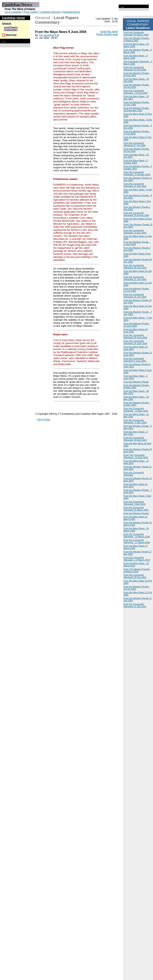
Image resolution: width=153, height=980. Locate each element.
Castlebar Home (13, 18)
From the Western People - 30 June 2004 (137, 325)
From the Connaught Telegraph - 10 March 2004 (137, 559)
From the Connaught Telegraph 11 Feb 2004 (135, 605)
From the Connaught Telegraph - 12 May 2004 (136, 410)
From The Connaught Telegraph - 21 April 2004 (136, 456)
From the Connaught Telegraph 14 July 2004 (135, 296)
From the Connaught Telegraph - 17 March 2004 (137, 541)
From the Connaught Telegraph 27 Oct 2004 (135, 144)
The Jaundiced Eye (49, 35)
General (7, 23)
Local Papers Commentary (11, 29)
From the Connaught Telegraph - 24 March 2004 (137, 535)
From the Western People (136, 382)
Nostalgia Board (71, 12)
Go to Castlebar (13, 12)
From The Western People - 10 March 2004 (137, 570)
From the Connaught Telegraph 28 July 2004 (135, 266)
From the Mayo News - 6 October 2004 (136, 162)
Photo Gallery (31, 12)
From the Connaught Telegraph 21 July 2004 (135, 278)
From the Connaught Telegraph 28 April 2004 (135, 439)
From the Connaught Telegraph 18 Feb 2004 (135, 576)
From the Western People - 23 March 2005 (137, 39)
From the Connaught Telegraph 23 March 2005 (136, 34)
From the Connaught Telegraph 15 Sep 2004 (135, 185)
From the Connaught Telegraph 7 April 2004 (134, 503)
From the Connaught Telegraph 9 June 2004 (135, 360)
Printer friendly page (107, 34)
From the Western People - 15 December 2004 (137, 109)
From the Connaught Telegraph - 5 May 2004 (135, 421)
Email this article (109, 32)
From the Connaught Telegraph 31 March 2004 (136, 509)
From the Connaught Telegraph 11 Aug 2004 (135, 232)
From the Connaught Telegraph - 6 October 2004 (137, 173)
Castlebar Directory (50, 12)
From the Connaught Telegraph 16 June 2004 (135, 342)
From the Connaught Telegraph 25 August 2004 (136, 214)
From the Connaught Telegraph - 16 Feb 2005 (136, 92)
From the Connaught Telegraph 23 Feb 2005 (135, 68)
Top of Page (44, 420)
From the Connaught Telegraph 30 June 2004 (135, 336)
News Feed (11, 35)
